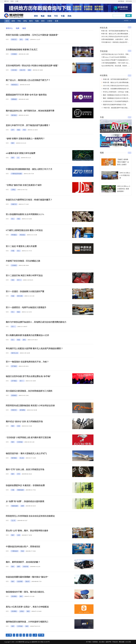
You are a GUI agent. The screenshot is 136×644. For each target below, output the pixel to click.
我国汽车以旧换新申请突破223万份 (114, 105)
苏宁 (13, 130)
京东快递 (20, 442)
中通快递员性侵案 (17, 174)
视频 (49, 16)
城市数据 (121, 1)
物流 (24, 28)
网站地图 (122, 642)
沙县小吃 (22, 70)
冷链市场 (26, 567)
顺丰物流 (14, 458)
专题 (63, 16)
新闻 (13, 21)
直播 (57, 21)
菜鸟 (21, 39)
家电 (25, 21)
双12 (13, 219)
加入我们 (102, 642)
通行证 (6, 1)
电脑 (37, 21)
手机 (19, 21)
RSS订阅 (128, 642)
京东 (19, 426)
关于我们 (89, 642)
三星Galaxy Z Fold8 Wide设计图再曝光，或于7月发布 (119, 57)
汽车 (56, 16)
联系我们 (95, 642)
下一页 (41, 635)
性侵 (22, 551)
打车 (19, 474)
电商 (18, 28)
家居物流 (14, 395)
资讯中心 (9, 28)
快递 (13, 296)
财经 (43, 21)
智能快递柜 (21, 490)
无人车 (13, 521)
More (126, 21)
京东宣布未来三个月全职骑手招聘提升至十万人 (119, 101)
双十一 (13, 327)
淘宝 (19, 219)
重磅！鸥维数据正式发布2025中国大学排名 (117, 95)
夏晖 (19, 567)
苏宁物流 (14, 366)
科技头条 (104, 28)
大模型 (50, 21)
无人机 (22, 458)
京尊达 (13, 190)
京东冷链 (14, 70)
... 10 (35, 635)
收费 (22, 506)
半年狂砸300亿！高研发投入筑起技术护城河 (116, 42)
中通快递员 (15, 551)
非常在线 (129, 1)
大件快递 (20, 626)
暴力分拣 (20, 296)
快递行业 (14, 204)
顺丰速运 (14, 115)
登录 (12, 1)
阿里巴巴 (14, 39)
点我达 (22, 611)
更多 (130, 27)
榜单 (36, 16)
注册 (17, 1)
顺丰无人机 (15, 353)
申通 (27, 39)
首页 (7, 21)
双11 (13, 312)
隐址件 (28, 581)
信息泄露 (20, 581)
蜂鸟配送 (14, 235)
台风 (19, 535)
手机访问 (115, 642)
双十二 (19, 280)
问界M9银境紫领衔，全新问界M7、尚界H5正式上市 (118, 39)
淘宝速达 (22, 235)
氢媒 (43, 16)
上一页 (9, 635)
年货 (24, 130)
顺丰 (13, 143)
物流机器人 (15, 85)
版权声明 (108, 642)
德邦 (13, 626)
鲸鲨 (29, 70)
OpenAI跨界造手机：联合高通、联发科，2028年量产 (119, 66)
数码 (31, 21)
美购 (69, 16)
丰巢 (13, 490)
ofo (18, 158)
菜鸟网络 (22, 410)
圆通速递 (14, 99)
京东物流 (14, 54)
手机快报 (104, 51)
